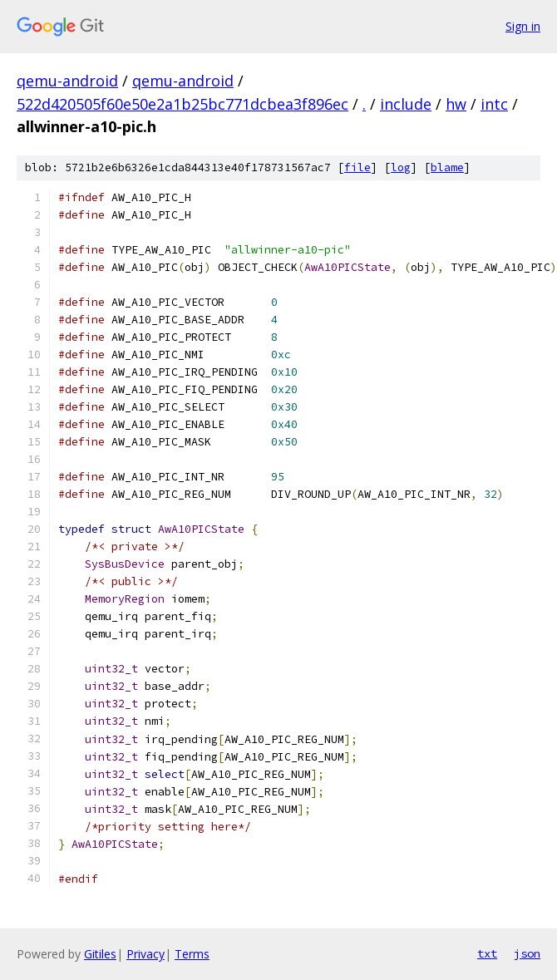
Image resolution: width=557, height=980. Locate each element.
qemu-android (67, 81)
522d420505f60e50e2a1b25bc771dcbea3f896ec (182, 104)
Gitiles (100, 954)
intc (494, 104)
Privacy (145, 954)
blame (447, 167)
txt (487, 953)
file (357, 167)
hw (456, 104)
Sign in (523, 26)
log (401, 167)
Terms (192, 954)
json (527, 953)
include (406, 104)
